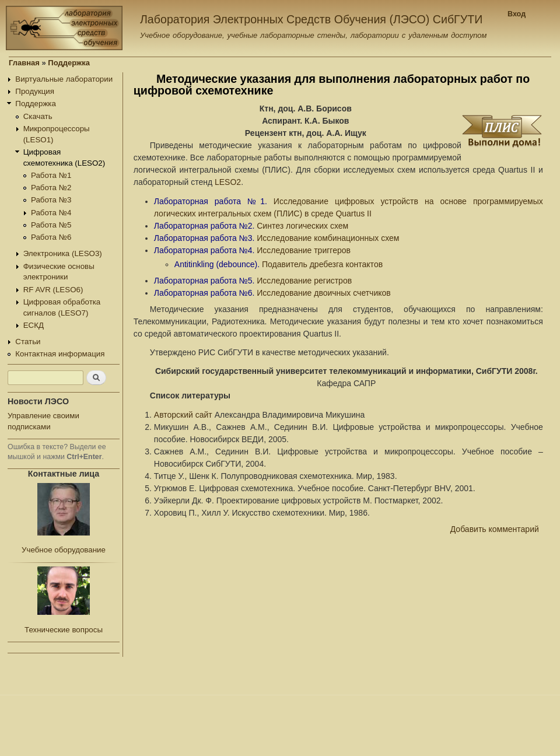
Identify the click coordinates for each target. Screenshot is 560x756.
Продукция (35, 91)
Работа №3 (51, 200)
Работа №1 (51, 175)
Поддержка (69, 63)
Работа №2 (51, 188)
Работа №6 (51, 237)
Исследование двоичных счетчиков (323, 293)
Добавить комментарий (495, 529)
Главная (24, 63)
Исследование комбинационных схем (328, 238)
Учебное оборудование (64, 550)
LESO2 (228, 182)
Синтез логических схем (302, 226)
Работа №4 (51, 213)
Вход (517, 14)
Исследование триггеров (304, 250)
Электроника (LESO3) (63, 253)
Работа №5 (51, 225)
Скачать (38, 116)
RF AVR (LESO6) (53, 290)
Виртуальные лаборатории (64, 79)
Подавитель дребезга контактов (322, 264)
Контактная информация (60, 354)
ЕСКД (34, 325)
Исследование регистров (304, 281)
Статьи (28, 342)
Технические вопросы (64, 630)
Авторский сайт (183, 415)
